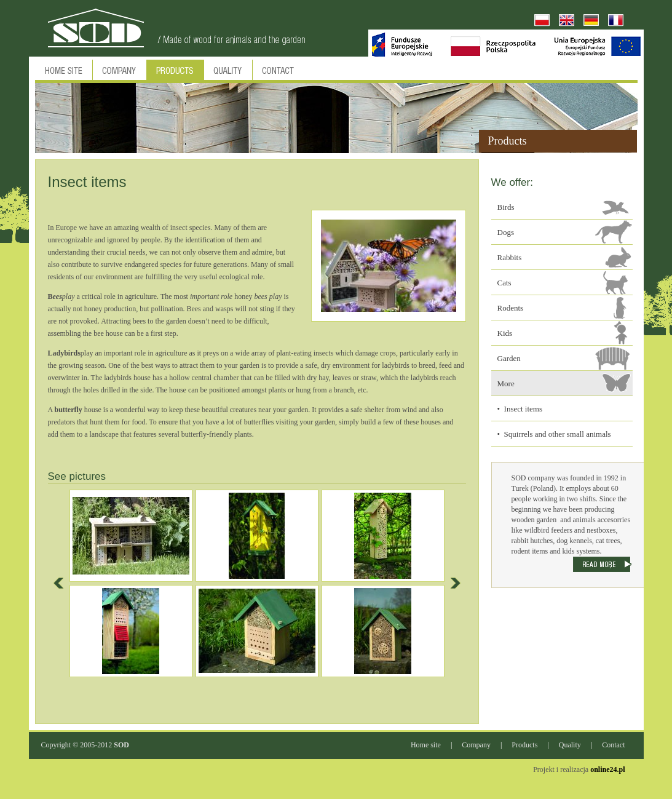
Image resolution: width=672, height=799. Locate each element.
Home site (426, 745)
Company (476, 745)
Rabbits (510, 257)
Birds (506, 207)
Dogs (506, 232)
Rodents (511, 308)
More (506, 384)
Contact (613, 745)
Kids (505, 333)
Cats (504, 283)
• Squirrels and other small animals (554, 434)
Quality (570, 745)
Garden (509, 358)
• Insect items (520, 409)
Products (524, 745)
